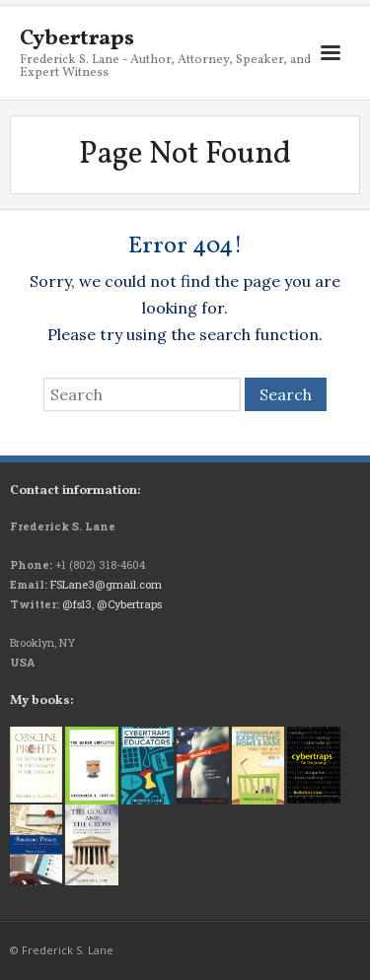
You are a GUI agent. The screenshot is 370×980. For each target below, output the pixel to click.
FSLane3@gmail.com (106, 584)
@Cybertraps (129, 604)
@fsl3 (77, 604)
